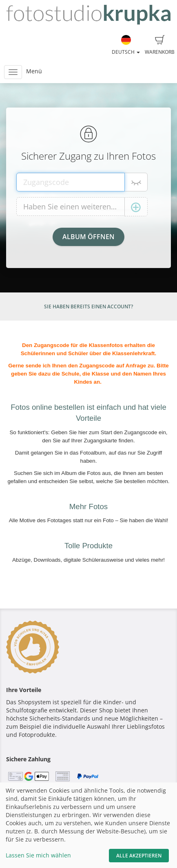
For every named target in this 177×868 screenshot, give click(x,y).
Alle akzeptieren (139, 856)
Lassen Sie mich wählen (38, 855)
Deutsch (126, 45)
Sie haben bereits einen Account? (88, 307)
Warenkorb (160, 45)
